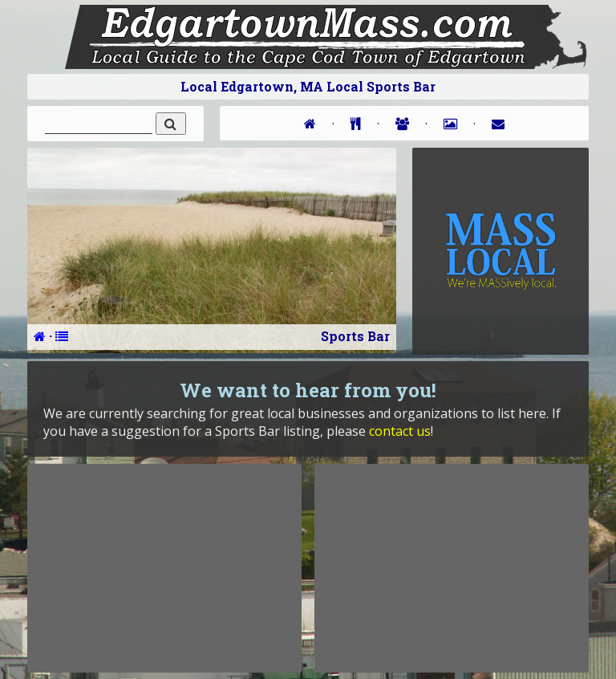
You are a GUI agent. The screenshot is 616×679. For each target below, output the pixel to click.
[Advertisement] (164, 568)
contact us (400, 431)
